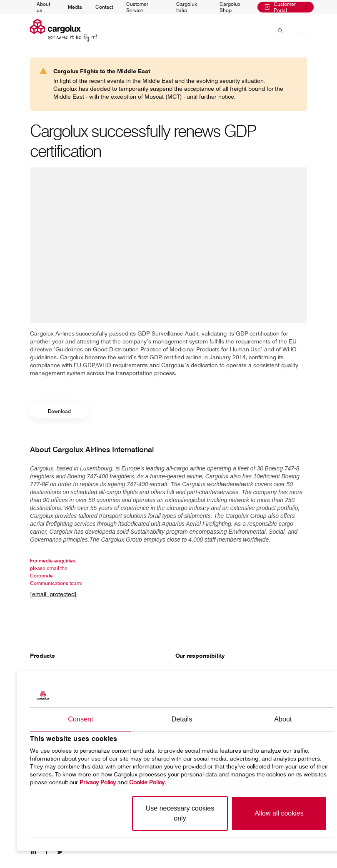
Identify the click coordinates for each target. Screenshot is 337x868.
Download (59, 411)
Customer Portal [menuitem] (280, 7)
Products (42, 656)
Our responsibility (200, 656)
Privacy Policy (98, 782)
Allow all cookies (279, 813)
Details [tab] (182, 719)
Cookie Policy (147, 782)
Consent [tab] (80, 719)
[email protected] (53, 594)
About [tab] (283, 719)
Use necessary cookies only (180, 813)
